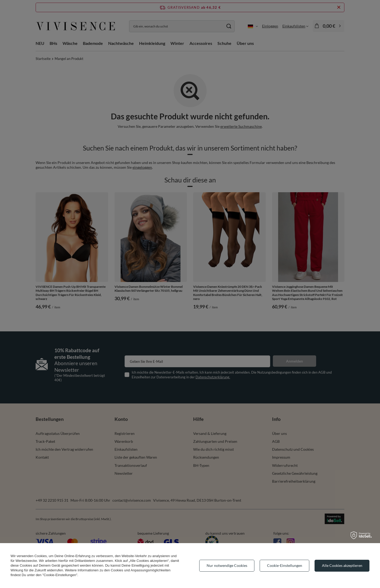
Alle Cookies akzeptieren (342, 565)
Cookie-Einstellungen (285, 565)
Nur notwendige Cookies (227, 565)
